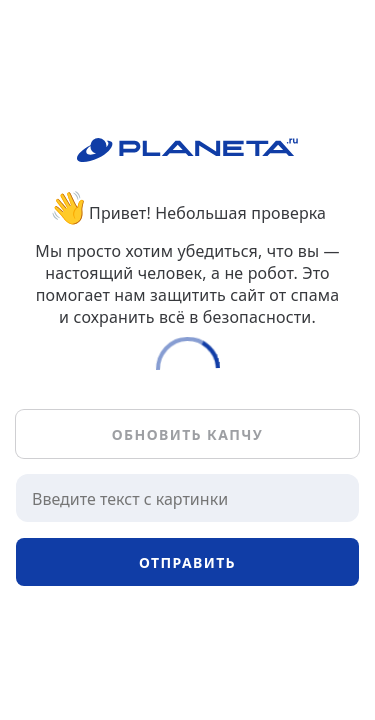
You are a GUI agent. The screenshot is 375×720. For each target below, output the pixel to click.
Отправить (187, 562)
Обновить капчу (187, 434)
